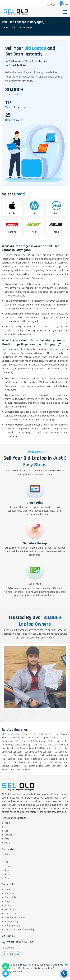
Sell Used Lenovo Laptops (38, 752)
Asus (7, 843)
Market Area (11, 909)
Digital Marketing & (45, 968)
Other (8, 878)
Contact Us (10, 913)
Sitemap (9, 905)
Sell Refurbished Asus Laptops (18, 748)
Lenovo (8, 835)
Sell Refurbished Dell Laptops (46, 741)
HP (6, 827)
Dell (7, 831)
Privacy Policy (12, 922)
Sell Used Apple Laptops (53, 755)
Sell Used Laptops (42, 734)
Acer (7, 839)
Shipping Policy (12, 926)
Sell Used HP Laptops (25, 755)
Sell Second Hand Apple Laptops (21, 759)
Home (5, 27)
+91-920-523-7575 (24, 942)
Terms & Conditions (15, 918)
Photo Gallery (12, 897)
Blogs (7, 901)
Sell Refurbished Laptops (16, 734)
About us (9, 893)
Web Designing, (26, 968)
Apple (8, 823)
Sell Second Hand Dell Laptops (30, 762)
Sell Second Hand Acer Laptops (42, 766)
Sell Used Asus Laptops (49, 748)
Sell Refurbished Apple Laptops (41, 738)
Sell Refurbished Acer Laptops (50, 745)
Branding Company (12, 972)
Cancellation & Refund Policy (20, 930)
